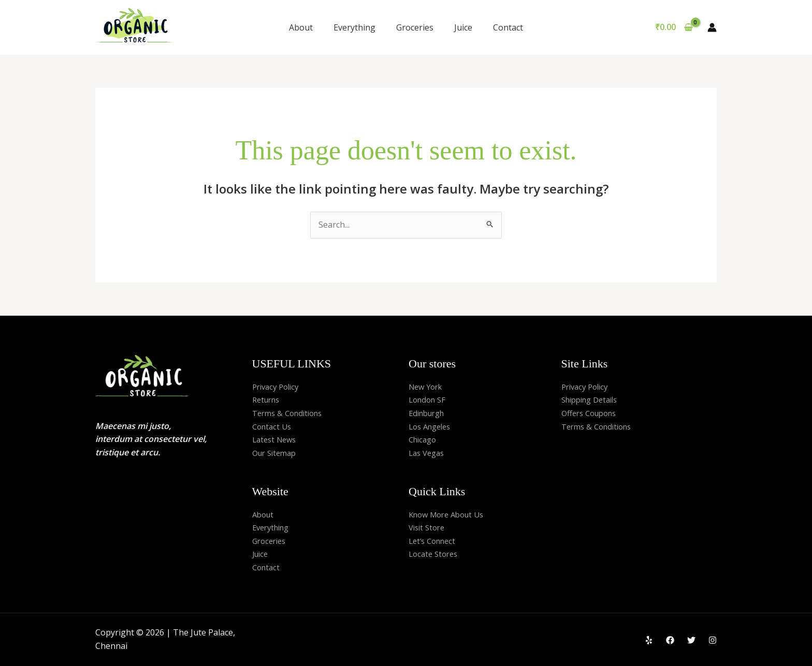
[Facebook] (670, 640)
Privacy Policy (278, 387)
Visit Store (429, 527)
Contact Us (273, 426)
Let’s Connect (435, 541)
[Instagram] (713, 640)
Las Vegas (428, 453)
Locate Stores (435, 554)
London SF (429, 399)
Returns (268, 399)
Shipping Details (593, 399)
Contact (508, 27)
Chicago (424, 439)
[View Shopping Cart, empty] (674, 27)
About (301, 27)
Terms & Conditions (291, 413)
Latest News (276, 439)
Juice (463, 27)
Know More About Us (450, 514)
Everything (354, 27)
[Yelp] (649, 640)
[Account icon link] (712, 27)
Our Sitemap (277, 453)
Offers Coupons (592, 413)
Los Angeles (432, 426)
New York (427, 387)
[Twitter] (691, 640)
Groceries (415, 27)
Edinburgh (429, 413)
